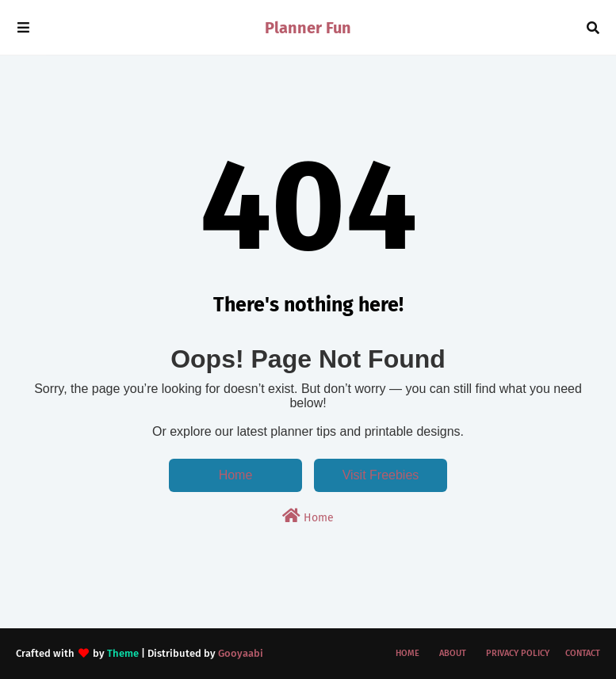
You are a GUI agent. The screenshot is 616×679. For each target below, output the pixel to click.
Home (236, 475)
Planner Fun (308, 28)
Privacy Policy (518, 653)
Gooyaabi (241, 653)
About (453, 653)
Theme (123, 653)
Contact (583, 653)
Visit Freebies (381, 475)
